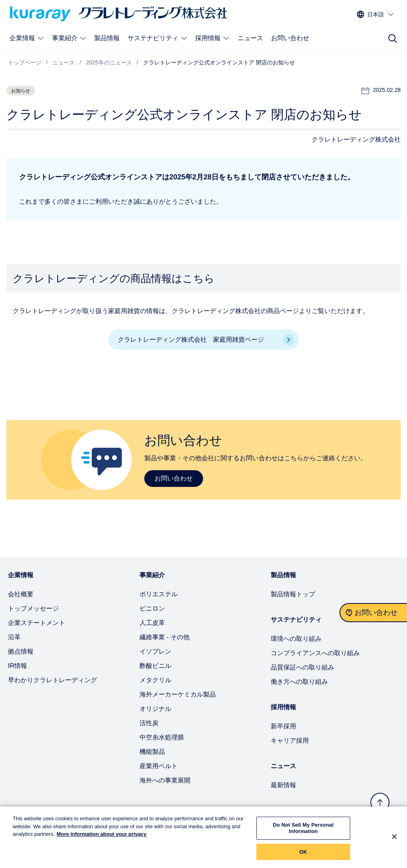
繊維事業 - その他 (165, 637)
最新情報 (283, 785)
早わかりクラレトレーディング (52, 680)
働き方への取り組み (299, 682)
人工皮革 (152, 623)
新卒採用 (283, 726)
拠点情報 (21, 651)
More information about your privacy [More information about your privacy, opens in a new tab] (102, 838)
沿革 (14, 637)
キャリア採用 (290, 741)
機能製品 (152, 752)
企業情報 (27, 38)
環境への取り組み (296, 639)
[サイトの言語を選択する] (376, 15)
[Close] (394, 841)
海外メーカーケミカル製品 (178, 694)
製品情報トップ (293, 594)
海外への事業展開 (165, 780)
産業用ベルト (159, 766)
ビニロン (152, 608)
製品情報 (107, 38)
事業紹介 (69, 38)
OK (303, 856)
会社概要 (21, 594)
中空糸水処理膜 (162, 737)
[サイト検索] (393, 39)
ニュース (250, 38)
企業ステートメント (37, 623)
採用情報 (212, 38)
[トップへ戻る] (380, 802)
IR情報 (17, 666)
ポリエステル (159, 594)
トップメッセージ (33, 608)
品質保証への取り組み (302, 667)
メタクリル (155, 680)
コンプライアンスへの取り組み (315, 653)
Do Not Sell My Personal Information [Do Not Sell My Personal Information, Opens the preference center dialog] (303, 832)
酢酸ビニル (155, 666)
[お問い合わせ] (373, 613)
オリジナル (155, 709)
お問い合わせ (290, 38)
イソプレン (155, 651)
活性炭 (149, 723)
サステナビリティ (158, 38)
